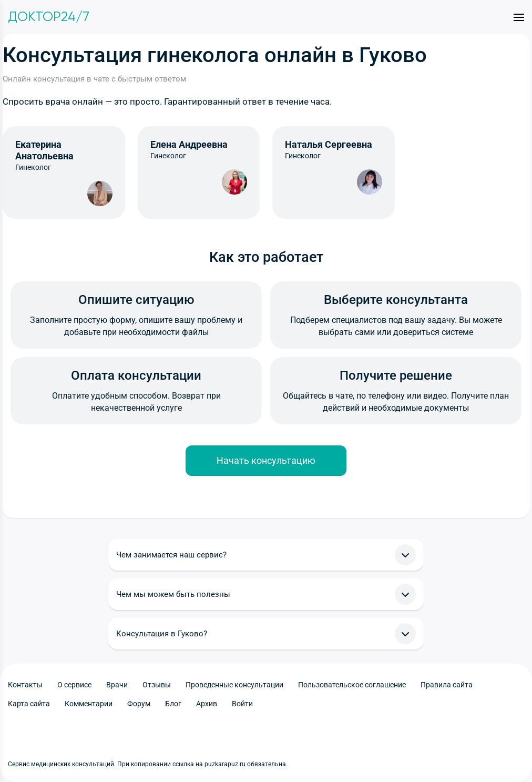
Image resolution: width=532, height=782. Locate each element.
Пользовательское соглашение (352, 685)
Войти (242, 704)
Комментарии (89, 704)
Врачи (117, 685)
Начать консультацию (266, 460)
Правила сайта (447, 685)
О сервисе (74, 685)
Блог (173, 704)
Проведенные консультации (234, 685)
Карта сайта (29, 704)
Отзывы (157, 685)
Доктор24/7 (49, 17)
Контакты (25, 685)
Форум (139, 704)
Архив (207, 704)
